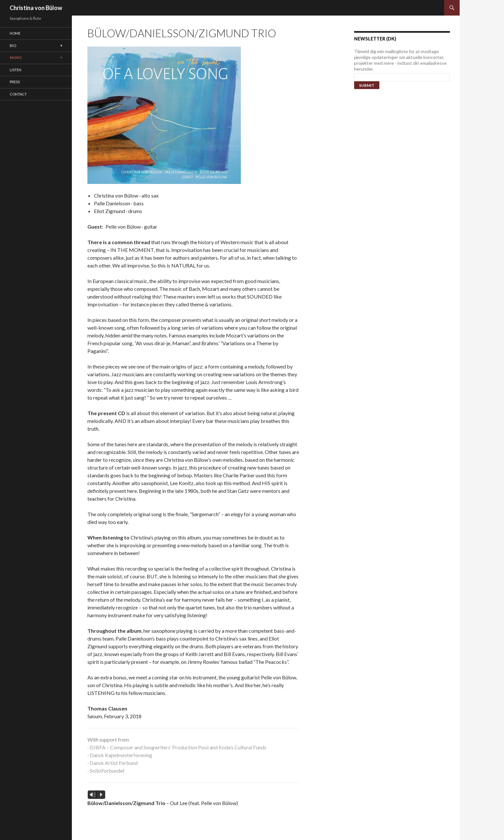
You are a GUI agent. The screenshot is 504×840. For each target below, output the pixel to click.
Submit (367, 85)
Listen (16, 70)
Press (15, 82)
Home (15, 33)
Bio (13, 45)
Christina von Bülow (36, 8)
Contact (18, 94)
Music (16, 57)
